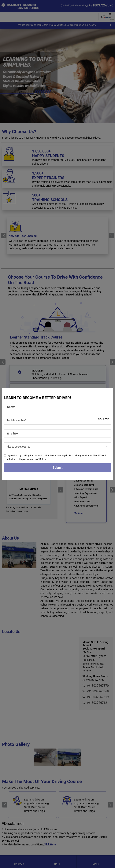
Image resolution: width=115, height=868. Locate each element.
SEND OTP (104, 419)
